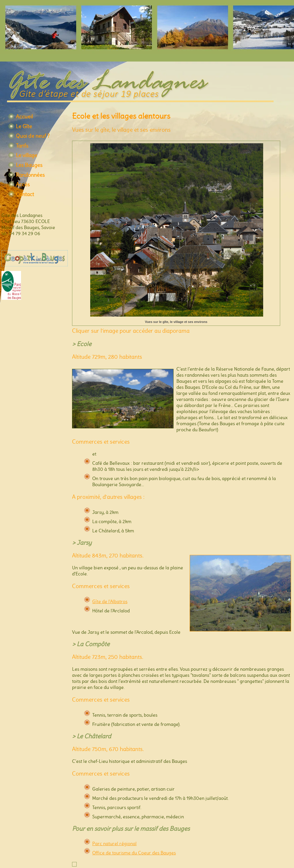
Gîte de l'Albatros (110, 602)
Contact (25, 194)
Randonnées (30, 175)
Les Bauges (29, 165)
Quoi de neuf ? (33, 136)
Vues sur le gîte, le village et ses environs (176, 322)
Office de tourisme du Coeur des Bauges (134, 853)
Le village (27, 155)
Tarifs (22, 146)
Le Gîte (24, 127)
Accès (23, 185)
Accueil (24, 117)
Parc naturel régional (114, 844)
